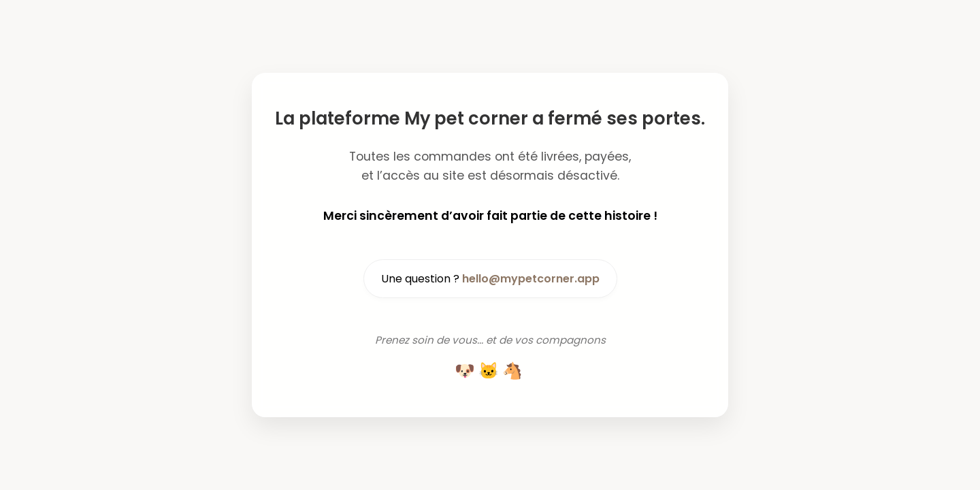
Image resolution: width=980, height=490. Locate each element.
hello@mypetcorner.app (531, 279)
